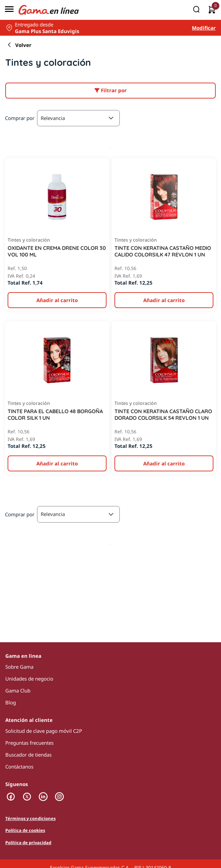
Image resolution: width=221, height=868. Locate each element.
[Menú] (9, 10)
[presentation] (111, 434)
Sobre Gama (19, 667)
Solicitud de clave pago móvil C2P (44, 731)
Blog (11, 702)
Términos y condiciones (30, 818)
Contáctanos (19, 767)
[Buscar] (196, 10)
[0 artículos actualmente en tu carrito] (212, 10)
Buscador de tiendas (28, 755)
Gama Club (18, 690)
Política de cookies (25, 830)
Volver (18, 45)
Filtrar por (111, 90)
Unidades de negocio (29, 679)
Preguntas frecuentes (29, 743)
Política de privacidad (28, 843)
